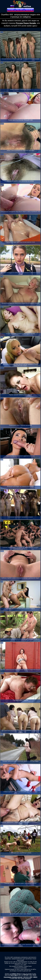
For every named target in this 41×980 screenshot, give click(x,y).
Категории (11, 10)
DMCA (35, 977)
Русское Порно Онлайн (26, 23)
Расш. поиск (20, 10)
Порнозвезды (29, 10)
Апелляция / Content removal (13, 977)
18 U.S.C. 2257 (28, 977)
